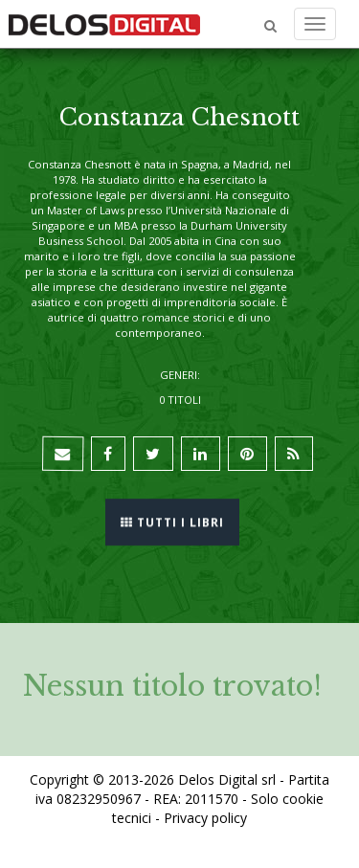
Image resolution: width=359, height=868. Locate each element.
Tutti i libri (172, 521)
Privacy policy (205, 818)
